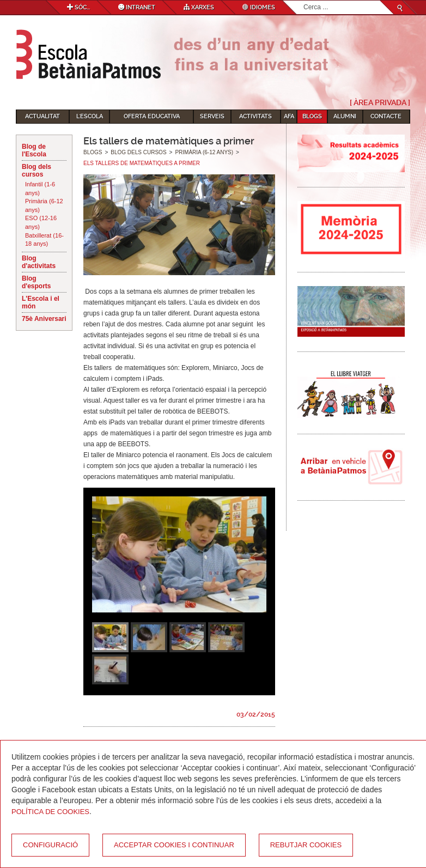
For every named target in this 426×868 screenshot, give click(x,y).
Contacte (386, 116)
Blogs (312, 116)
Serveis (212, 116)
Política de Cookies (50, 812)
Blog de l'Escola (34, 150)
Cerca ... (304, 1)
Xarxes (199, 7)
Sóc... (78, 7)
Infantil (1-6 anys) (40, 189)
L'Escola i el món (41, 302)
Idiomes (259, 7)
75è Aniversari (44, 319)
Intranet (137, 7)
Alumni (345, 116)
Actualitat (42, 116)
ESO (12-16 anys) (41, 222)
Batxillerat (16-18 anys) (44, 240)
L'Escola (90, 116)
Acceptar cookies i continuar (174, 845)
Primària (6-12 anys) (44, 205)
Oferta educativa (152, 116)
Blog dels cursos (36, 171)
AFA (289, 116)
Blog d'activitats (39, 262)
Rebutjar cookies (306, 845)
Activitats (255, 116)
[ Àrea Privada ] (380, 102)
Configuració (50, 845)
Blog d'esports (36, 282)
